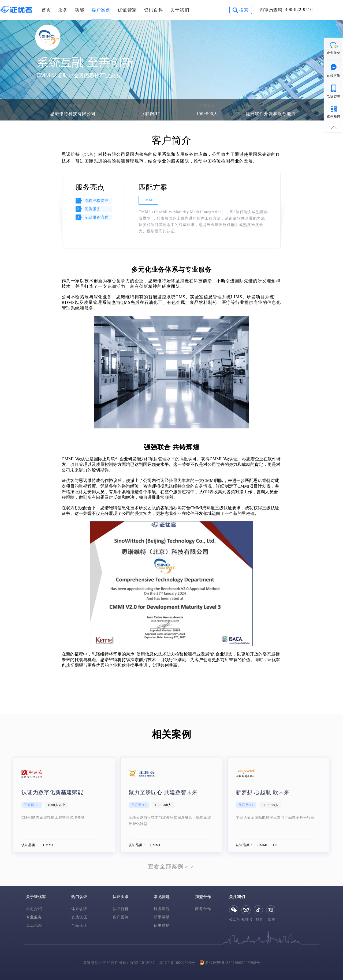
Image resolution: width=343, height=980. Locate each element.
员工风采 (34, 926)
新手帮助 (162, 917)
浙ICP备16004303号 (177, 963)
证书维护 (162, 926)
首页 (46, 10)
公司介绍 (34, 909)
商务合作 (203, 909)
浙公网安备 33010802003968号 (230, 962)
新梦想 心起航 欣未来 (263, 792)
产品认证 (79, 926)
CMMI (148, 200)
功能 (80, 10)
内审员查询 (271, 10)
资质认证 (79, 917)
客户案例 (101, 10)
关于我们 (180, 10)
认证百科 (121, 909)
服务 (63, 10)
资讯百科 (154, 10)
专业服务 (34, 917)
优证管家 (127, 10)
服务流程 (162, 909)
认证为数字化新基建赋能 (52, 792)
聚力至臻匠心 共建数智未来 (163, 792)
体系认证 (79, 909)
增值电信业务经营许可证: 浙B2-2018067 (119, 963)
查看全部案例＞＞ (171, 866)
